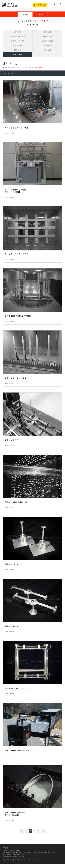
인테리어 (47, 50)
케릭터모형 (18, 46)
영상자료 (40, 14)
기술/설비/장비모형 (18, 36)
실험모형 (47, 32)
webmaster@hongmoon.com (16, 856)
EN (56, 5)
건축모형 (18, 32)
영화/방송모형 (47, 41)
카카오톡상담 (41, 5)
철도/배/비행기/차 (18, 41)
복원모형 (18, 50)
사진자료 (25, 14)
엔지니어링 (18, 55)
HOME (5, 67)
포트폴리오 (13, 67)
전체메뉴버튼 (61, 5)
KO (51, 5)
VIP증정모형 (47, 46)
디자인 (47, 55)
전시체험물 (47, 36)
